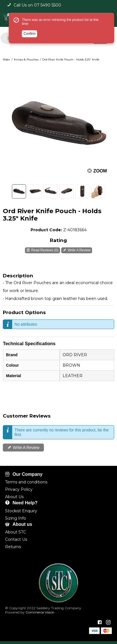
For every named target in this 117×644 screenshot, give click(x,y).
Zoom (100, 171)
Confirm (29, 34)
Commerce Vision (40, 612)
